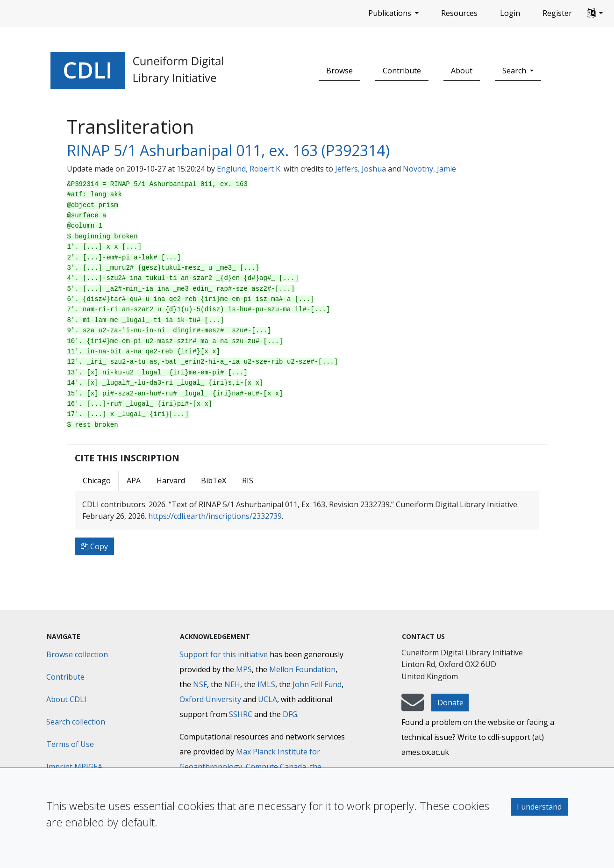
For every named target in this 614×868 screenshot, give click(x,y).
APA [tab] (134, 481)
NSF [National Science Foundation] (200, 684)
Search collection (76, 722)
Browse (339, 71)
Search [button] (515, 71)
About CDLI (66, 699)
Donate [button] (450, 703)
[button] (595, 14)
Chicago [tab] (97, 481)
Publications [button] (391, 13)
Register (557, 13)
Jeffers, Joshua (361, 169)
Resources (459, 13)
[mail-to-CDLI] (413, 707)
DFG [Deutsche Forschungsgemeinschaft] (290, 714)
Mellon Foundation (302, 669)
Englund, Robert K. (249, 169)
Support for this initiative (224, 654)
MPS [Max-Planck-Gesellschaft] (244, 669)
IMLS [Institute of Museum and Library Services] (266, 684)
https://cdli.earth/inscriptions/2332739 (215, 516)
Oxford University (210, 699)
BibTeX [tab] (214, 481)
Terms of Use (70, 744)
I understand (539, 807)
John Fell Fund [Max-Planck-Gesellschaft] (317, 684)
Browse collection (77, 654)
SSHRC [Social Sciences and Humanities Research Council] (241, 714)
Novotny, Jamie (429, 169)
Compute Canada (276, 767)
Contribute (402, 71)
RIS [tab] (248, 481)
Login (510, 13)
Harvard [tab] (171, 481)
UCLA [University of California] (268, 699)
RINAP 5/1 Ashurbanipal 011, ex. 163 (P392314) (228, 150)
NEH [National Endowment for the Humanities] (232, 684)
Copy (94, 546)
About (462, 71)
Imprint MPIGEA (74, 767)
